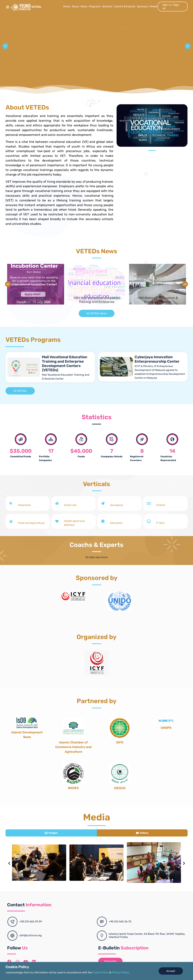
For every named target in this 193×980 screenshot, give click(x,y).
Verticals (107, 6)
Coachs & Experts (125, 6)
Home (67, 6)
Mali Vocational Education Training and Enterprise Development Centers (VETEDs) (65, 364)
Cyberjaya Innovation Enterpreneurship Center (157, 359)
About (75, 6)
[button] (5, 46)
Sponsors (143, 6)
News (84, 6)
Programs (95, 6)
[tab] (51, 833)
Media (153, 6)
